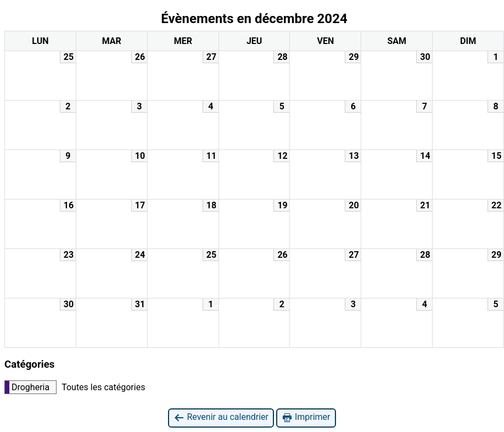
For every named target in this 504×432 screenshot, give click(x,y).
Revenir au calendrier (221, 417)
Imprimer (306, 417)
